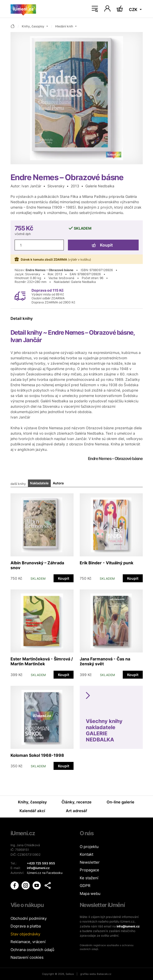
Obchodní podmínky (29, 918)
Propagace (89, 870)
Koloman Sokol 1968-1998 (37, 755)
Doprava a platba (26, 926)
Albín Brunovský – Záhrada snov (37, 565)
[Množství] (39, 245)
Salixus (70, 974)
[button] (48, 885)
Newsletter (90, 862)
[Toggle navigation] (95, 9)
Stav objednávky (25, 934)
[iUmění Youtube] (37, 885)
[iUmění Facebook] (15, 885)
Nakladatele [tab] (39, 483)
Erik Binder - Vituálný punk (106, 563)
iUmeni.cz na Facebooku (45, 873)
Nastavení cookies (27, 957)
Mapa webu (90, 894)
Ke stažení (89, 878)
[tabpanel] (77, 629)
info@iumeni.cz (128, 926)
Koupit (102, 245)
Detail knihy (22, 318)
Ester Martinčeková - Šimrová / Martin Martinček (42, 661)
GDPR (85, 886)
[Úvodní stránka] (23, 9)
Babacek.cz (104, 974)
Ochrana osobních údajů (32, 950)
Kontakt (86, 854)
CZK (134, 9)
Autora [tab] (58, 483)
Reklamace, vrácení (28, 942)
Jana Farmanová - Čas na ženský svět (105, 661)
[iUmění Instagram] (26, 885)
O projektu (89, 847)
